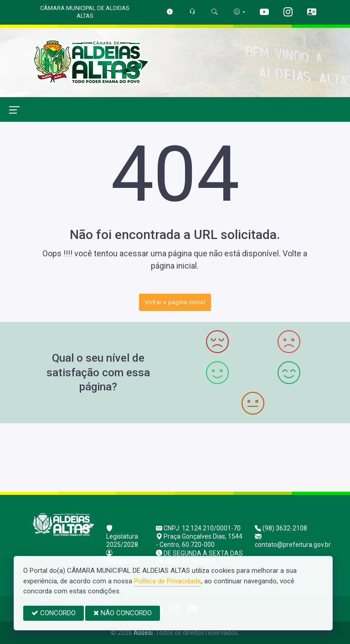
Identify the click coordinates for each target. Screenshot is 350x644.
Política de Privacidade (167, 581)
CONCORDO (54, 613)
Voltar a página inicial (175, 302)
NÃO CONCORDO (123, 613)
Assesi (143, 633)
